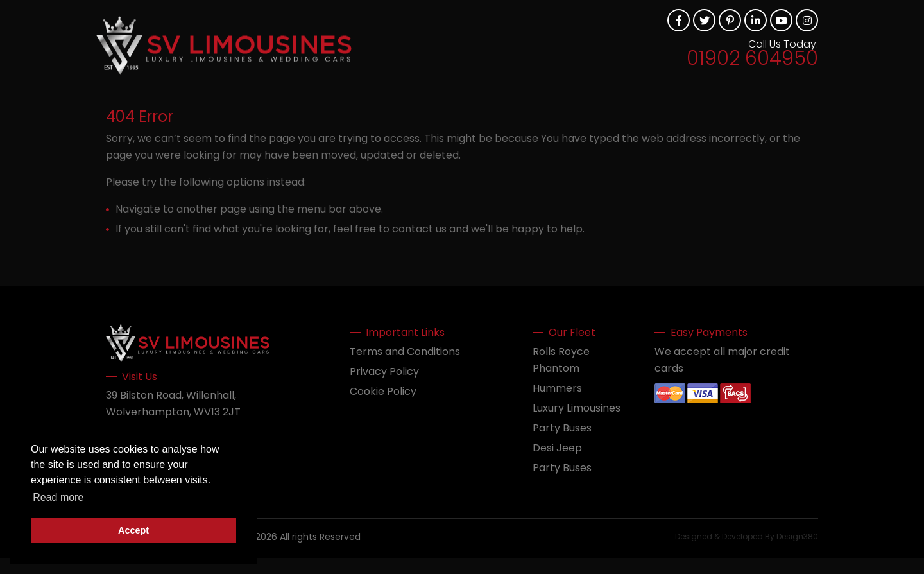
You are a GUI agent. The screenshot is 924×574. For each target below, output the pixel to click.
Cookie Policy (383, 391)
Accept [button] (133, 530)
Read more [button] (58, 497)
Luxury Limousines (577, 408)
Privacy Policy (384, 371)
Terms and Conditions (405, 352)
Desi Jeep (557, 448)
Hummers (557, 388)
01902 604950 (752, 58)
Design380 (797, 536)
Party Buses (562, 428)
